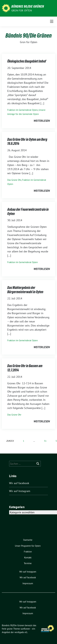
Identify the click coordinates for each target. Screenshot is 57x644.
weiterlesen (42, 121)
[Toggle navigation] (52, 21)
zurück (10, 441)
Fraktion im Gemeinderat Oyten (22, 110)
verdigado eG (21, 632)
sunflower (25, 629)
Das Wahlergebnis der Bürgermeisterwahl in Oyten (25, 290)
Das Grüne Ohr (14, 180)
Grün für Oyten (22, 10)
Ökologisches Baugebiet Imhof (27, 61)
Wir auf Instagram (20, 491)
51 (45, 441)
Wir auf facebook (19, 483)
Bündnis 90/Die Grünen (28, 6)
